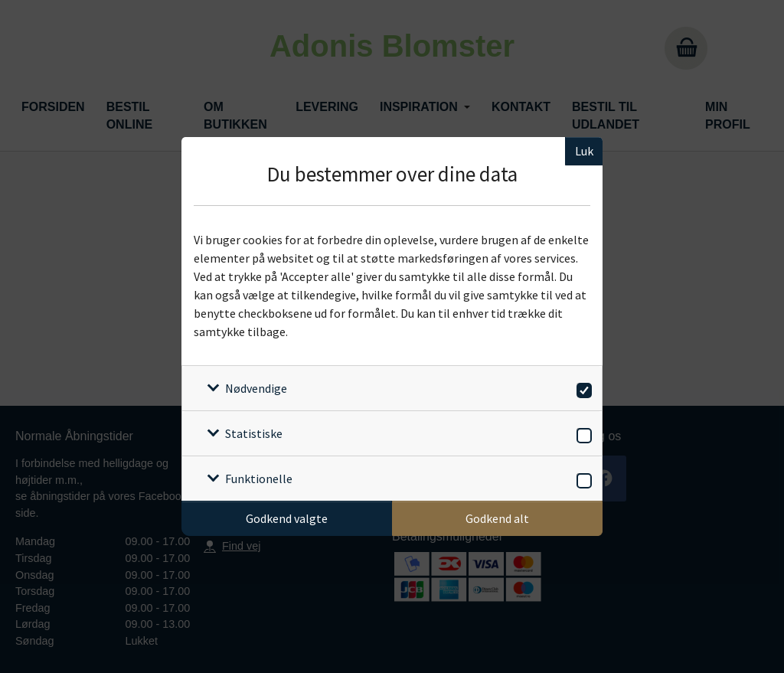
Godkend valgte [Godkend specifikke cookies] (287, 518)
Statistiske (254, 433)
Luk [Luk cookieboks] (584, 151)
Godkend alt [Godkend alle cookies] (497, 518)
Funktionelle (259, 479)
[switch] (581, 388)
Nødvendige (256, 388)
